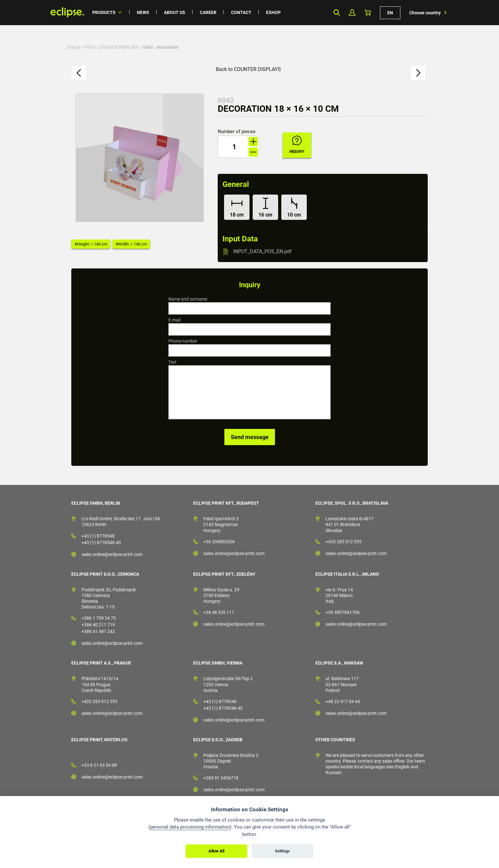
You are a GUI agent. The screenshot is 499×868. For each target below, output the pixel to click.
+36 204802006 (219, 542)
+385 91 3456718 (221, 778)
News (143, 12)
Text (172, 362)
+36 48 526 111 (219, 612)
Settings (282, 851)
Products (104, 12)
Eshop (273, 12)
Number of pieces (237, 132)
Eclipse (73, 47)
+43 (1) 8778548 (98, 536)
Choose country (425, 13)
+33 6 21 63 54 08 (99, 765)
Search (337, 13)
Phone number (183, 341)
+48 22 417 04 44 (343, 701)
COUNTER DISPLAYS (118, 47)
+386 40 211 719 (98, 625)
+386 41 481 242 (98, 631)
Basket (368, 13)
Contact (241, 12)
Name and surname (188, 299)
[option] (140, 158)
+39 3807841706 (343, 612)
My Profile (352, 13)
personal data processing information (190, 827)
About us (175, 12)
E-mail (174, 320)
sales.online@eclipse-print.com (112, 554)
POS (89, 47)
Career (208, 12)
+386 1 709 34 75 (99, 618)
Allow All (216, 851)
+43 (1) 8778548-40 (101, 543)
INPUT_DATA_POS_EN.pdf (263, 251)
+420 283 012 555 (344, 542)
